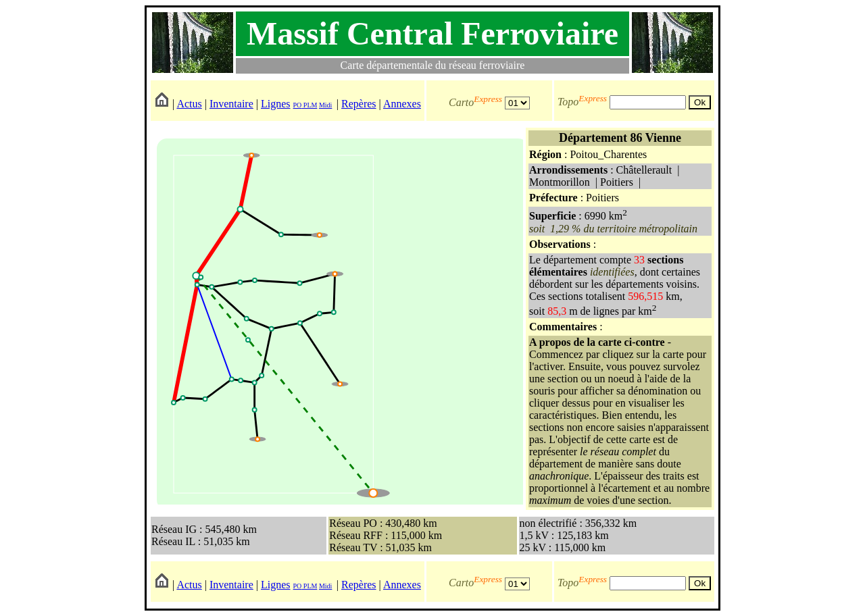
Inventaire (231, 104)
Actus (189, 104)
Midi (325, 105)
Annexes (402, 104)
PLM (309, 105)
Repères (359, 104)
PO (298, 105)
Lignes (276, 104)
